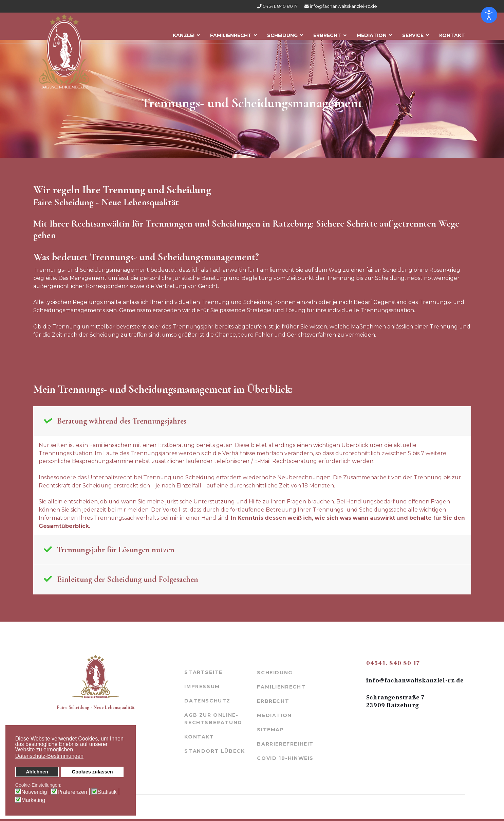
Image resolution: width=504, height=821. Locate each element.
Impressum (202, 688)
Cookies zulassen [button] (92, 772)
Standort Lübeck (214, 752)
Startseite (203, 674)
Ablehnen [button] (37, 772)
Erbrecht (327, 33)
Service (413, 33)
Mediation (372, 33)
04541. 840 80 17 (280, 6)
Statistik (107, 792)
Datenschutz (207, 702)
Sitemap (270, 731)
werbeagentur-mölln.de (242, 809)
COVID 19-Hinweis (285, 760)
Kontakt (452, 33)
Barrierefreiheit (285, 746)
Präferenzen (72, 792)
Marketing (33, 800)
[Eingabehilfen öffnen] (489, 15)
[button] (77, 750)
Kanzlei (184, 33)
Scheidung (282, 33)
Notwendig (34, 792)
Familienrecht (231, 33)
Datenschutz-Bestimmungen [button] (49, 756)
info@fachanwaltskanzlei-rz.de (343, 6)
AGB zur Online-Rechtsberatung (213, 720)
